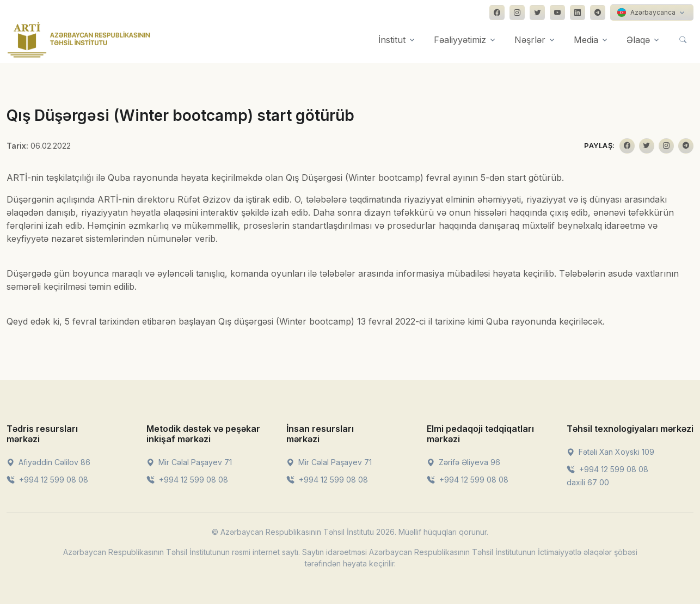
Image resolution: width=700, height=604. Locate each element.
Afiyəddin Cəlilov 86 (48, 462)
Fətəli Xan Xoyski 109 (610, 452)
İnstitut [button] (392, 40)
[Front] (79, 40)
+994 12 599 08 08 (47, 480)
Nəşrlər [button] (530, 40)
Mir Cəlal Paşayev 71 (189, 462)
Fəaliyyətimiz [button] (460, 40)
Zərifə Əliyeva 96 (463, 462)
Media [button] (586, 40)
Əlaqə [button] (638, 40)
